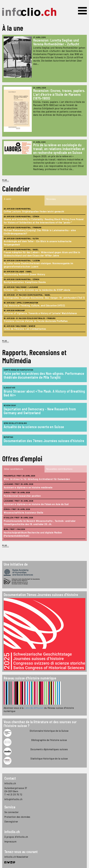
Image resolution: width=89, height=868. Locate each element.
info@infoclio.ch (13, 799)
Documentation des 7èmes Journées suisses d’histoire (44, 441)
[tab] (23, 200)
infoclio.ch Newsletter (16, 857)
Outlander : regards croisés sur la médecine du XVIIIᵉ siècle (37, 290)
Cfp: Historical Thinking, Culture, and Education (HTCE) (34, 305)
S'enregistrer (11, 821)
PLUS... (6, 180)
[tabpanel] (44, 271)
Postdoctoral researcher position (22, 496)
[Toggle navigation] (82, 11)
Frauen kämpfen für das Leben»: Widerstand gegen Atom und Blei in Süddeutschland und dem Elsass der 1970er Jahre (42, 254)
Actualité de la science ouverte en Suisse (34, 427)
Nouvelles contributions (59, 469)
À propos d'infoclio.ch (16, 837)
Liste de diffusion (34, 708)
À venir (8, 199)
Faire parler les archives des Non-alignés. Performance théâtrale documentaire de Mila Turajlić (44, 375)
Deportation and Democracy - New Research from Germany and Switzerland (40, 411)
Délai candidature (13, 469)
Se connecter (11, 812)
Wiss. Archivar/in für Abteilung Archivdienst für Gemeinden (37, 479)
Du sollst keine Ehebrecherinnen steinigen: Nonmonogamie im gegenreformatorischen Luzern (38, 265)
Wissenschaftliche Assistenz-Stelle (23, 512)
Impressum (10, 841)
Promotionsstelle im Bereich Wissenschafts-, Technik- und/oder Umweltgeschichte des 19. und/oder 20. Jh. (40, 522)
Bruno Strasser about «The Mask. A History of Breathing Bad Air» (44, 393)
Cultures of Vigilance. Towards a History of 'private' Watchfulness (40, 313)
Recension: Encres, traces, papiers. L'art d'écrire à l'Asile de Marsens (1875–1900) (59, 94)
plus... (6, 341)
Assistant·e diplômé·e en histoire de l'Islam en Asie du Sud (36, 504)
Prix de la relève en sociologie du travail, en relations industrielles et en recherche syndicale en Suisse (59, 149)
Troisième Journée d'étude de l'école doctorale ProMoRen (36, 321)
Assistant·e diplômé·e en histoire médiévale (28, 487)
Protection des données (17, 817)
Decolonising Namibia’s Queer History (24, 274)
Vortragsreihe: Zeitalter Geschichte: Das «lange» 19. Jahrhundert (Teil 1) (44, 298)
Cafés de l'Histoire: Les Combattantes (25, 329)
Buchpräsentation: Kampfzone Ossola (25, 282)
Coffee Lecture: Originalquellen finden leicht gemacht (34, 211)
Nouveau (51, 199)
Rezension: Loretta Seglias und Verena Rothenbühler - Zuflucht (56, 42)
